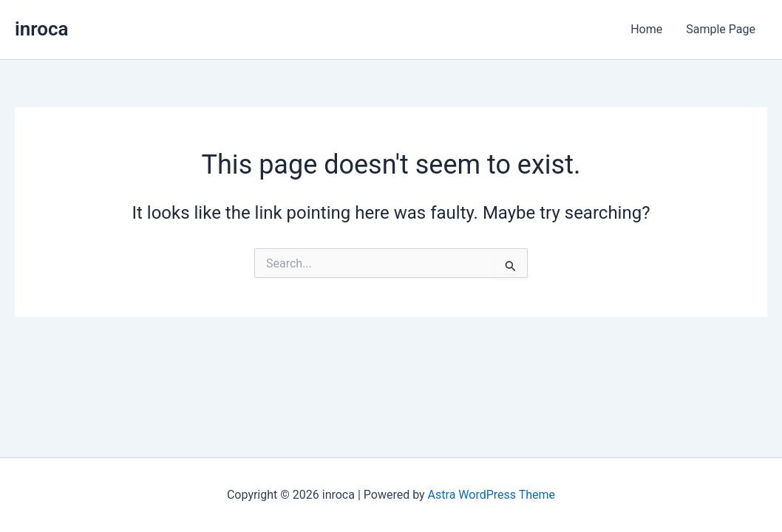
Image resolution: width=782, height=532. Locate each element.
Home (646, 29)
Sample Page (721, 29)
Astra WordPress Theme (492, 495)
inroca (42, 29)
